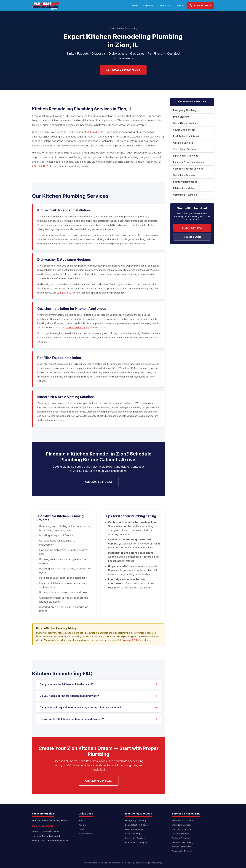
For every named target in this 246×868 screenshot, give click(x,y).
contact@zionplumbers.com (46, 831)
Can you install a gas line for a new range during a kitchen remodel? (80, 708)
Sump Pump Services (185, 149)
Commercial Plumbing (185, 195)
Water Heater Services (185, 123)
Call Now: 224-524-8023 (123, 70)
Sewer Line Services (184, 130)
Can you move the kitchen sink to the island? (67, 684)
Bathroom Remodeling (185, 182)
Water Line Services (184, 175)
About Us (165, 6)
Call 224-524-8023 (99, 482)
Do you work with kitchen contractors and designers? (72, 719)
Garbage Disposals (181, 838)
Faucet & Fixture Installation (189, 162)
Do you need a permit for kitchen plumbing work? (69, 696)
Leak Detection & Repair (186, 136)
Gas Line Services (183, 143)
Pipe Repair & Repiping (186, 156)
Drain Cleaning (181, 117)
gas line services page (77, 328)
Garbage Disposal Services (188, 169)
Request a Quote (192, 237)
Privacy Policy (85, 834)
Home (135, 6)
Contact (179, 6)
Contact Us (84, 829)
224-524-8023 (200, 6)
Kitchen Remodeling (184, 188)
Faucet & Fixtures (180, 834)
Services (148, 6)
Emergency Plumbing (185, 110)
